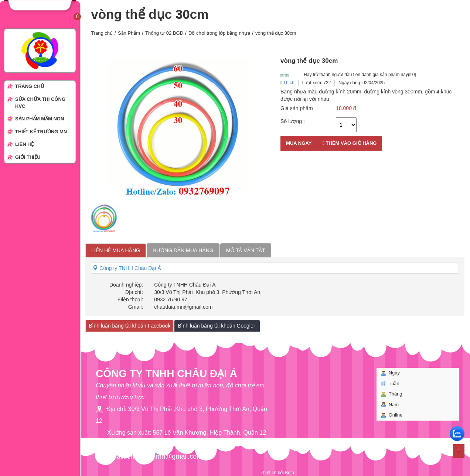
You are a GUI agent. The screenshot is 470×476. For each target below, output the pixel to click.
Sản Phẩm (129, 33)
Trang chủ (102, 33)
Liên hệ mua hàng (116, 250)
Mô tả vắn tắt (246, 250)
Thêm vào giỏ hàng (350, 143)
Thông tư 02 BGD (164, 33)
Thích (287, 83)
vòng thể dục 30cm (276, 33)
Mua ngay (299, 143)
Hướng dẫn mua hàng (183, 250)
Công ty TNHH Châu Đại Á (127, 268)
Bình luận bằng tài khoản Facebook (130, 326)
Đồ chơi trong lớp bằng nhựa (219, 33)
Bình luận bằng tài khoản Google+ (217, 326)
